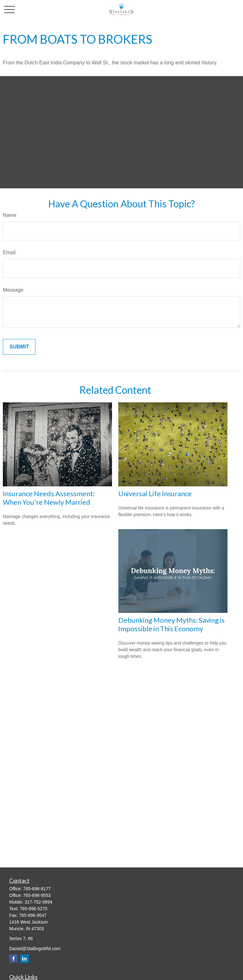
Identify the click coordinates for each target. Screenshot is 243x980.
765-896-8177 (37, 889)
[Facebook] (13, 959)
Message (13, 290)
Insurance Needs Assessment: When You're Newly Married (49, 498)
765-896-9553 (37, 895)
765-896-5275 (33, 909)
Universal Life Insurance (155, 493)
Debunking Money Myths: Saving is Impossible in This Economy (171, 624)
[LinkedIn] (25, 959)
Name (10, 215)
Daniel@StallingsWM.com (35, 949)
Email (9, 253)
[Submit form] (19, 347)
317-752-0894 (38, 902)
